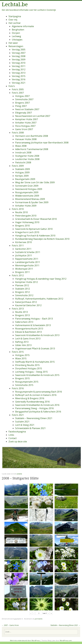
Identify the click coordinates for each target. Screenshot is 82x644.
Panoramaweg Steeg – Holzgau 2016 (34, 408)
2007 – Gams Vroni (10, 625)
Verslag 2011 (19, 66)
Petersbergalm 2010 (26, 216)
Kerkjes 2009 (22, 176)
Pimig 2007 (21, 106)
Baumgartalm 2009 (25, 179)
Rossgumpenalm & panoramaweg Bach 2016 (39, 392)
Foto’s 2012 (18, 275)
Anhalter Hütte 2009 (26, 206)
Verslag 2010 (19, 63)
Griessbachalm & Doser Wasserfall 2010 (36, 219)
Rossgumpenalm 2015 (27, 382)
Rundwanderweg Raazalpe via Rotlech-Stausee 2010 (42, 239)
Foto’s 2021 (18, 415)
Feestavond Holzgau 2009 (29, 189)
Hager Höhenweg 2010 (27, 222)
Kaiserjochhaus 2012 (26, 302)
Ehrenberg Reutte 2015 (27, 365)
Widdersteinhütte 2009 (27, 196)
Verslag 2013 (19, 73)
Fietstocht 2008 (23, 162)
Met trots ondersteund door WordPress (25, 640)
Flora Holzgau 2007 (25, 126)
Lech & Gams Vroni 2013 (28, 339)
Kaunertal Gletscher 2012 (28, 305)
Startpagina (15, 16)
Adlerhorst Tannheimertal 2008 (32, 149)
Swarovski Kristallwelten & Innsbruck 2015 (37, 375)
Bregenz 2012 (22, 292)
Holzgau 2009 (22, 172)
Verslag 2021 (19, 83)
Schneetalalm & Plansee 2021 (30, 428)
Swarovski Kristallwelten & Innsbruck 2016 (37, 405)
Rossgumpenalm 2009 (27, 192)
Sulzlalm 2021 (22, 422)
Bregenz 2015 (22, 378)
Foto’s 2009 (18, 166)
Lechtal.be (15, 4)
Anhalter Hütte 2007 (26, 123)
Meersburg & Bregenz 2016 (30, 398)
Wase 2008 (21, 146)
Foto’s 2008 (18, 133)
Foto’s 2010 (18, 209)
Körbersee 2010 (23, 242)
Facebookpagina (17, 432)
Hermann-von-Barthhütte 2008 (32, 136)
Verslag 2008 (19, 56)
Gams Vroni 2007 (24, 129)
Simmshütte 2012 (24, 295)
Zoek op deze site (18, 442)
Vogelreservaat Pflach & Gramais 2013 (35, 349)
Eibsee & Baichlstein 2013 (28, 332)
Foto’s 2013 (18, 309)
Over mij (13, 20)
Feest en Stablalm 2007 (27, 109)
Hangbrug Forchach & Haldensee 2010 (35, 236)
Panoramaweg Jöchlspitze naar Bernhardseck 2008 (42, 143)
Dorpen (16, 33)
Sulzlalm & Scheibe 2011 (28, 252)
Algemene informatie (23, 26)
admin (19, 474)
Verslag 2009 (19, 60)
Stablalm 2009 (23, 169)
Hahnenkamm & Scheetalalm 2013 (33, 325)
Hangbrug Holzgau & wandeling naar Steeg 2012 (41, 279)
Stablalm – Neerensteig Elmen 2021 (34, 418)
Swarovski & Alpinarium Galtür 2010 (34, 229)
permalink (39, 619)
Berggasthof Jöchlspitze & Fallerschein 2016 (38, 412)
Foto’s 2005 (18, 89)
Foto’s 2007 (18, 93)
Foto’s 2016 (18, 388)
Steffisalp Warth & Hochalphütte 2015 (35, 362)
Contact (13, 438)
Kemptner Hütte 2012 (26, 282)
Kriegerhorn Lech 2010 (27, 232)
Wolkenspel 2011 (24, 269)
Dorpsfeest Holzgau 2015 (29, 368)
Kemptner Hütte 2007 (26, 119)
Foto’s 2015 (18, 352)
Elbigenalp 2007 (23, 113)
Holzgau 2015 (22, 355)
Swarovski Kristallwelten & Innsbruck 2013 (37, 335)
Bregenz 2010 (22, 226)
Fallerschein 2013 (24, 322)
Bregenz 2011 (22, 272)
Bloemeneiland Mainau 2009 (30, 199)
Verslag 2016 (19, 79)
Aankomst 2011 (23, 249)
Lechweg (16, 36)
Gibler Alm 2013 (23, 345)
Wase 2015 (21, 358)
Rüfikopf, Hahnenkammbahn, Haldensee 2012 (39, 299)
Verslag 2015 (19, 76)
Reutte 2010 (21, 212)
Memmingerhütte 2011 (27, 265)
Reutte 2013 (21, 312)
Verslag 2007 (19, 53)
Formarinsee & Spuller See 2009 (32, 202)
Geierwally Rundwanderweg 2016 (32, 402)
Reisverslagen (16, 46)
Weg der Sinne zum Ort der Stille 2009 (35, 182)
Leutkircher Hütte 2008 (27, 159)
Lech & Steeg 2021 (25, 425)
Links (11, 435)
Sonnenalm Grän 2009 (27, 186)
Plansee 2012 (22, 285)
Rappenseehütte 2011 (27, 259)
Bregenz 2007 (22, 103)
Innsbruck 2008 (23, 153)
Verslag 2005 (19, 50)
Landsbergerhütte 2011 (28, 262)
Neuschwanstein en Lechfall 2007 (33, 116)
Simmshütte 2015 (24, 385)
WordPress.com (66, 640)
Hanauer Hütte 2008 (26, 139)
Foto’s (12, 86)
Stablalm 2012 (23, 289)
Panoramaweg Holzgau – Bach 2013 (34, 319)
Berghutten (18, 30)
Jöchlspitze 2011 (24, 255)
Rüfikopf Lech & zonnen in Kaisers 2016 (36, 395)
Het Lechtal (14, 23)
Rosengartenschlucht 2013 (29, 329)
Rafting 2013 (22, 342)
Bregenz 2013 (22, 315)
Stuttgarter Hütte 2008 (27, 156)
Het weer (13, 43)
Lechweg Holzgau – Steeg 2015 (31, 372)
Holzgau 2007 (22, 96)
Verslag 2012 (19, 69)
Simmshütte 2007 (24, 99)
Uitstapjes (17, 40)
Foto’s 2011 (18, 246)
